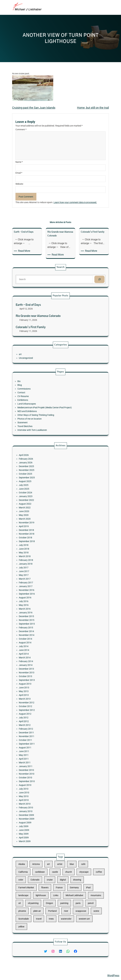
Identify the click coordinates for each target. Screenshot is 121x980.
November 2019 (44, 586)
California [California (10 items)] (42, 884)
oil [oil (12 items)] (41, 899)
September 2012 (44, 677)
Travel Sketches (43, 415)
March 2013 (43, 672)
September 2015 (44, 635)
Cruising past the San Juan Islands (34, 108)
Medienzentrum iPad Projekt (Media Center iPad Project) (53, 406)
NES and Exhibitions (44, 407)
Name (19, 162)
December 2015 (44, 632)
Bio (40, 393)
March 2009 (43, 741)
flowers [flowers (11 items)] (53, 892)
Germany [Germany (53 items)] (67, 892)
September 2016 (44, 621)
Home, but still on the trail (93, 108)
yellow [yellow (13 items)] (42, 910)
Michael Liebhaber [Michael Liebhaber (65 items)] (67, 895)
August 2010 (43, 714)
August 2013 (43, 665)
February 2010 (44, 725)
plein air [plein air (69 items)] (49, 903)
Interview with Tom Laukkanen (47, 417)
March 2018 (43, 603)
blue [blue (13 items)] (66, 880)
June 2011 (43, 697)
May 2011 (43, 699)
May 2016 (43, 626)
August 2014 (43, 645)
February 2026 (44, 555)
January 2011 (44, 704)
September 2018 (44, 596)
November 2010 (44, 708)
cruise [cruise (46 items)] (55, 888)
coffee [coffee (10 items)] (79, 884)
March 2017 (43, 614)
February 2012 (44, 686)
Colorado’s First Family (46, 322)
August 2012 (43, 679)
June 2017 (43, 610)
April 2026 (43, 554)
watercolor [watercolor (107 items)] (63, 907)
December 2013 (44, 657)
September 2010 (44, 712)
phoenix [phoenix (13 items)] (42, 903)
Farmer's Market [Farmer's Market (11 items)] (44, 892)
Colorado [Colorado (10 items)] (48, 888)
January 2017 (44, 617)
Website (19, 184)
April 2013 (43, 670)
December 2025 (44, 559)
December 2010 (44, 706)
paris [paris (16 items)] (69, 899)
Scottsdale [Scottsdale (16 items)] (43, 907)
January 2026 (44, 557)
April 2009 (43, 739)
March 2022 (43, 579)
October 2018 (44, 594)
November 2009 (44, 730)
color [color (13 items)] (41, 888)
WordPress (113, 976)
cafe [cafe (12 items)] (71, 880)
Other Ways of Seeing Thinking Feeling (48, 409)
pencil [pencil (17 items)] (75, 899)
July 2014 (43, 646)
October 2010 (44, 710)
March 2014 (43, 652)
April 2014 (43, 650)
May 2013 (43, 668)
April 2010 (43, 721)
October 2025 (44, 563)
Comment (21, 129)
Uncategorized (44, 356)
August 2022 (43, 577)
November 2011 (44, 690)
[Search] (79, 278)
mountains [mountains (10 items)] (78, 895)
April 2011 (43, 701)
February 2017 (44, 615)
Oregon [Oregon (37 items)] (55, 899)
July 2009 (43, 734)
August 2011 (43, 695)
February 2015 (44, 637)
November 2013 (44, 659)
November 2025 (44, 561)
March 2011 (43, 703)
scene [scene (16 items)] (78, 903)
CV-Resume (42, 400)
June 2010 (43, 717)
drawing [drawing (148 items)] (69, 888)
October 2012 (44, 675)
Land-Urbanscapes (44, 404)
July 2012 (43, 681)
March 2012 (43, 684)
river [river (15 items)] (63, 903)
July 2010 (43, 715)
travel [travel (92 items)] (50, 907)
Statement (42, 413)
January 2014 (44, 655)
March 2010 (43, 723)
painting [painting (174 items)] (62, 899)
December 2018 (44, 590)
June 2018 (43, 599)
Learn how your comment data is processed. (75, 202)
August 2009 (43, 732)
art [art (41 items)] (55, 880)
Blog (41, 395)
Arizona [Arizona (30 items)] (49, 880)
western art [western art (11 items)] (72, 907)
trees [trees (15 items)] (56, 907)
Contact (41, 398)
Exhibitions (42, 402)
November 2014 (44, 641)
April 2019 (43, 588)
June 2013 (43, 666)
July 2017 (43, 608)
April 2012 (43, 683)
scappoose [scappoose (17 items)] (70, 903)
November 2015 (44, 634)
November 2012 (44, 674)
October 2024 (44, 572)
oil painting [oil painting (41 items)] (47, 899)
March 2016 (43, 628)
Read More (25, 251)
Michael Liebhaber (13, 976)
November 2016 (44, 619)
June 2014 (43, 648)
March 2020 (43, 584)
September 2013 (44, 663)
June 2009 (43, 735)
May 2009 (43, 737)
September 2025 (44, 565)
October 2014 (44, 643)
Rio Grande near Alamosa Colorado (50, 316)
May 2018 (43, 601)
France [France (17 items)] (60, 892)
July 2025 (43, 568)
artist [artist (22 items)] (60, 880)
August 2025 (43, 566)
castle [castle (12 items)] (58, 884)
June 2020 (43, 581)
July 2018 (43, 597)
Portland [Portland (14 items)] (57, 903)
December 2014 (44, 639)
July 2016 (43, 625)
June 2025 (43, 570)
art (41, 354)
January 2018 (44, 606)
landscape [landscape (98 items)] (42, 895)
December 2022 (44, 575)
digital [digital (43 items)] (62, 888)
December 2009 (44, 728)
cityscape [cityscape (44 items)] (72, 884)
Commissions (43, 396)
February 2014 (44, 654)
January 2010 (44, 726)
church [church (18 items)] (64, 884)
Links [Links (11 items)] (58, 895)
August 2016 (43, 623)
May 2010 (43, 719)
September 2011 (44, 694)
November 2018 (44, 592)
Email (19, 173)
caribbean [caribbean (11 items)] (51, 884)
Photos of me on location (45, 411)
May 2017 (43, 612)
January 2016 (44, 630)
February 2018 (44, 604)
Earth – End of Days (45, 311)
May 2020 (43, 583)
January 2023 (44, 574)
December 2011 (44, 688)
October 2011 (44, 692)
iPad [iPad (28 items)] (74, 892)
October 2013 (44, 661)
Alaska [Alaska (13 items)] (42, 880)
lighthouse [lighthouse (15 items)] (51, 895)
